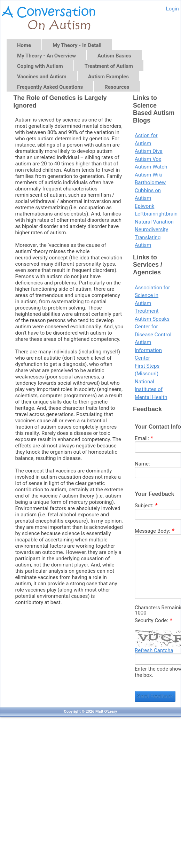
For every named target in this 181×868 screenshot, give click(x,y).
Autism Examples (108, 77)
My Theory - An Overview (46, 56)
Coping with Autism (40, 66)
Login (172, 9)
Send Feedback (155, 696)
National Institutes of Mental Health (151, 389)
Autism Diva (149, 151)
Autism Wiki (148, 175)
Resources (117, 87)
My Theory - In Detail (77, 45)
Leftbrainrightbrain (156, 214)
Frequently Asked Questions (50, 87)
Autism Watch (151, 167)
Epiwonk (144, 206)
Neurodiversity (151, 229)
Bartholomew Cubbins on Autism (150, 190)
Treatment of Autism (109, 66)
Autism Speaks (152, 319)
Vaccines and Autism (42, 77)
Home (24, 45)
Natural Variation (154, 222)
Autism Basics (114, 56)
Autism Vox (148, 159)
